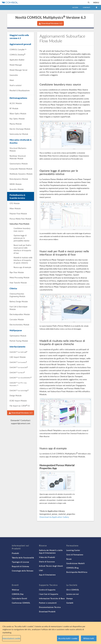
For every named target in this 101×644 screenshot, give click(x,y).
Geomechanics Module (19, 164)
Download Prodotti (47, 612)
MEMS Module (16, 184)
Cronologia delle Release (23, 571)
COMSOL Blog (72, 568)
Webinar (16, 590)
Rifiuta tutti (89, 638)
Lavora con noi (73, 594)
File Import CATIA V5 (20, 406)
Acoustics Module (17, 189)
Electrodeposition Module (20, 314)
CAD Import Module (18, 357)
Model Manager (16, 65)
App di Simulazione (47, 575)
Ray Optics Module (17, 119)
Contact (87, 7)
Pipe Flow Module (17, 272)
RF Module (14, 108)
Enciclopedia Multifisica (77, 572)
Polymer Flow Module (18, 214)
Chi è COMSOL (73, 590)
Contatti (70, 603)
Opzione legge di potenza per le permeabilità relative (21, 238)
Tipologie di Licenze (21, 562)
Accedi (75, 7)
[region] (50, 633)
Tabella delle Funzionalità (23, 558)
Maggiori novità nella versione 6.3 (19, 37)
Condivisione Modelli (76, 563)
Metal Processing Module (19, 277)
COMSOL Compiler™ (18, 49)
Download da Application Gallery (54, 517)
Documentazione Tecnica (50, 607)
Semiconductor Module (19, 134)
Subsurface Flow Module (20, 224)
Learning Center (73, 550)
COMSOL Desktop (17, 55)
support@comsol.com (21, 423)
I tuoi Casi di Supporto (49, 594)
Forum (69, 559)
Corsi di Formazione (75, 555)
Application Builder (17, 60)
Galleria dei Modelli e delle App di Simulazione (51, 552)
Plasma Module (16, 124)
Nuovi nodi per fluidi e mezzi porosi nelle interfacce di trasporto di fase (22, 249)
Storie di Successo (47, 562)
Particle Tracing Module (19, 341)
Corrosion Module (17, 319)
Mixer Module (15, 208)
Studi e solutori (16, 85)
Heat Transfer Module (18, 283)
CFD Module (15, 203)
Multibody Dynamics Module (21, 174)
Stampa (70, 598)
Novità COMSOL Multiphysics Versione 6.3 (50, 17)
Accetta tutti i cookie (68, 638)
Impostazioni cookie (11, 638)
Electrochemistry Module (19, 325)
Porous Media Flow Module (20, 219)
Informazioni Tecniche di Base (52, 598)
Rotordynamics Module (19, 179)
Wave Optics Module (18, 114)
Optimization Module (18, 336)
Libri (41, 570)
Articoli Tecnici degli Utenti (51, 566)
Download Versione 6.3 (50, 23)
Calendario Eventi (20, 598)
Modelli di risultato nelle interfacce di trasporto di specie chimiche (23, 260)
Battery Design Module (19, 301)
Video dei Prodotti (47, 557)
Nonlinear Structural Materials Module (18, 157)
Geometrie (14, 75)
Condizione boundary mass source (22, 230)
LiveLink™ (18, 352)
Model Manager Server (19, 70)
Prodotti (15, 553)
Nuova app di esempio (22, 267)
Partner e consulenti (48, 603)
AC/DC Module (16, 103)
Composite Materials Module (21, 169)
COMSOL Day (18, 594)
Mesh (12, 80)
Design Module (16, 395)
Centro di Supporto (47, 590)
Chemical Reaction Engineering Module (17, 295)
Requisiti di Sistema (20, 566)
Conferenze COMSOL (21, 603)
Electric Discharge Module (20, 129)
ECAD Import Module (18, 401)
